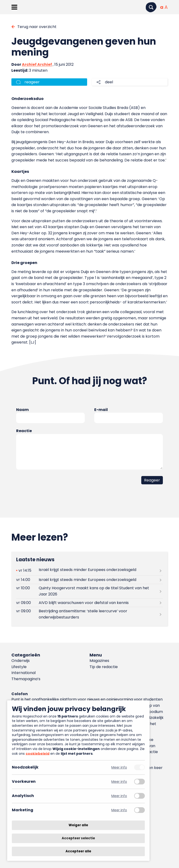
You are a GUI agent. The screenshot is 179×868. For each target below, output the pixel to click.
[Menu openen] (14, 7)
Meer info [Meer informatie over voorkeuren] (119, 782)
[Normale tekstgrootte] (162, 7)
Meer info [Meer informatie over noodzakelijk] (119, 767)
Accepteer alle (78, 851)
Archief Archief (37, 64)
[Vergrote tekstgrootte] (166, 7)
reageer (32, 82)
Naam (22, 410)
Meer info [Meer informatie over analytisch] (119, 796)
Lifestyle (19, 667)
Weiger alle (78, 825)
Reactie (24, 431)
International (24, 673)
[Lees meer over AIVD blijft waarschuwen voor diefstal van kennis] (90, 603)
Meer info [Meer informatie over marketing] (119, 810)
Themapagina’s (26, 679)
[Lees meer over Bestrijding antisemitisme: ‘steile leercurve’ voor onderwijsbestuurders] (90, 614)
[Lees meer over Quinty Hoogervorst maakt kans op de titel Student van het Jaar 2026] (90, 591)
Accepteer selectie (78, 838)
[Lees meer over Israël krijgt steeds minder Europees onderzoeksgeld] (90, 570)
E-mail (101, 410)
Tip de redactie (104, 667)
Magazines (99, 661)
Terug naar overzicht (37, 27)
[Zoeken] (151, 7)
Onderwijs (21, 661)
